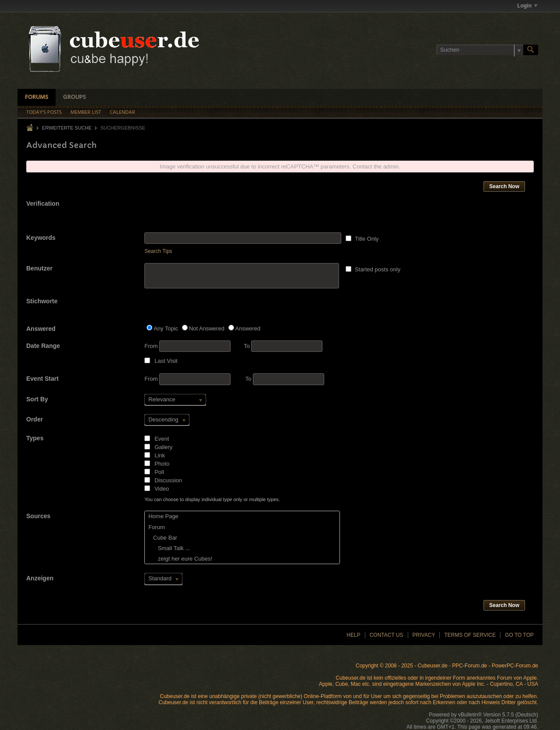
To (283, 346)
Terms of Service (470, 635)
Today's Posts (44, 112)
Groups (74, 97)
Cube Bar (163, 538)
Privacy (424, 635)
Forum (157, 527)
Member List (86, 112)
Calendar (122, 112)
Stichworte (42, 301)
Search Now (504, 186)
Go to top (519, 635)
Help (353, 635)
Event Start (42, 379)
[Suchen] (480, 50)
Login (527, 6)
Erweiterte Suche (67, 128)
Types (35, 438)
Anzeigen (40, 578)
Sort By (37, 399)
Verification (43, 204)
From (187, 346)
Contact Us (387, 635)
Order (35, 419)
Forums (37, 97)
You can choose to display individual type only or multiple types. (212, 499)
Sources (38, 516)
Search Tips (158, 251)
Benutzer (39, 268)
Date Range (43, 346)
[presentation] (211, 215)
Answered (41, 329)
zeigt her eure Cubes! (180, 559)
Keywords (41, 238)
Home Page (163, 516)
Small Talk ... (169, 548)
